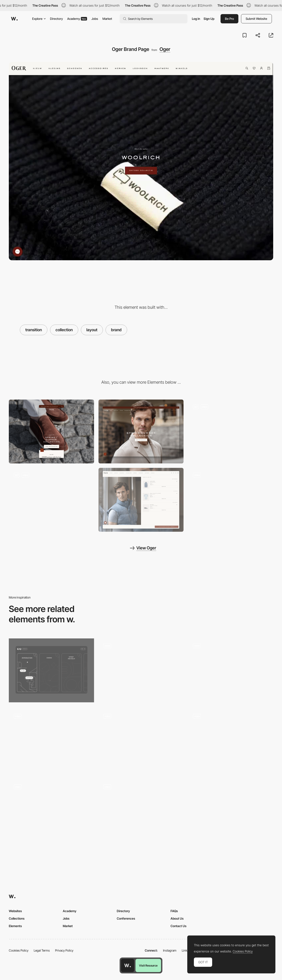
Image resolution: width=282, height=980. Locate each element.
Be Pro (229, 19)
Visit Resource (148, 965)
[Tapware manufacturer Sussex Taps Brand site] (141, 741)
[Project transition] (141, 670)
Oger (165, 49)
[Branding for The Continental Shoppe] (141, 811)
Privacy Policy (64, 950)
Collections (17, 918)
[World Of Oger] (231, 431)
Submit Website (256, 19)
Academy (77, 19)
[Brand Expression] (51, 811)
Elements (15, 926)
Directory (56, 19)
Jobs (95, 19)
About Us (177, 918)
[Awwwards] (14, 19)
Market (107, 19)
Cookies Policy (19, 950)
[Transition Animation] (51, 741)
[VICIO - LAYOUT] (231, 670)
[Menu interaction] (51, 670)
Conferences (126, 918)
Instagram (170, 950)
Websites (15, 911)
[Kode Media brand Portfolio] (231, 741)
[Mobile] (51, 431)
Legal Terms (42, 950)
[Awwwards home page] (128, 965)
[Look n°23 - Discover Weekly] (231, 500)
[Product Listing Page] (51, 500)
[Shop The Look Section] (141, 500)
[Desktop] (141, 431)
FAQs (174, 911)
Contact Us (178, 926)
